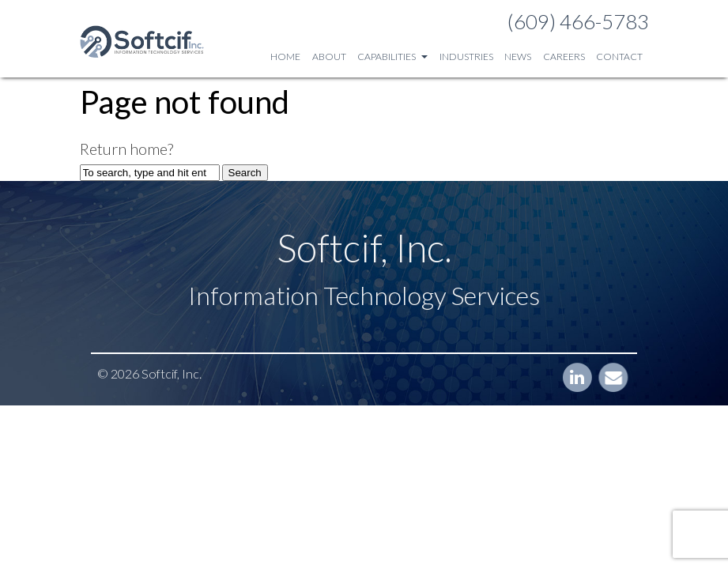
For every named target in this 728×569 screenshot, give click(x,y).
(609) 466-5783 (578, 21)
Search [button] (245, 173)
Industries (466, 57)
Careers (564, 57)
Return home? (126, 149)
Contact (619, 57)
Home (285, 57)
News (518, 57)
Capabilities (392, 57)
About (329, 57)
